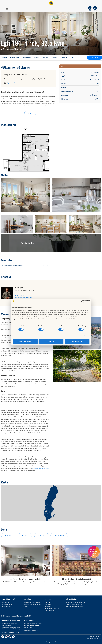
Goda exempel (49, 610)
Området (64, 57)
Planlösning (27, 57)
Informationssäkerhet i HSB (75, 604)
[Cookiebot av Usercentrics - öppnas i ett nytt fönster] (82, 301)
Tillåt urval (51, 341)
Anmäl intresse (94, 58)
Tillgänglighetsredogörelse (75, 606)
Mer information (81, 336)
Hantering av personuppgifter (76, 602)
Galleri (37, 57)
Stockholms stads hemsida (41, 468)
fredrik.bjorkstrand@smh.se (24, 297)
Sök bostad (6, 602)
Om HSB (47, 602)
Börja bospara (7, 606)
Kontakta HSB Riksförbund (31, 631)
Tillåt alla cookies (77, 341)
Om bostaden (15, 57)
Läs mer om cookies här (93, 638)
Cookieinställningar (95, 636)
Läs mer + (30, 113)
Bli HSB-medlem (7, 604)
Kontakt (55, 57)
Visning (4, 57)
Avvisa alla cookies (25, 341)
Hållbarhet (48, 606)
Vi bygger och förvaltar (52, 608)
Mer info (45, 57)
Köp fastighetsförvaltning (32, 602)
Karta (72, 57)
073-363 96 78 (19, 295)
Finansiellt (48, 604)
